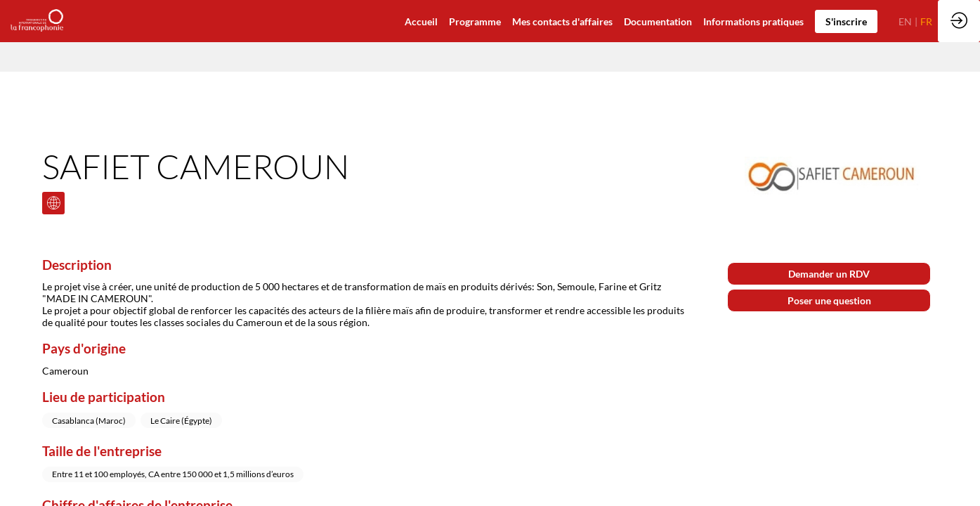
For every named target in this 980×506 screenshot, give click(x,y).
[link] (658, 21)
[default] (421, 21)
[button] (846, 21)
